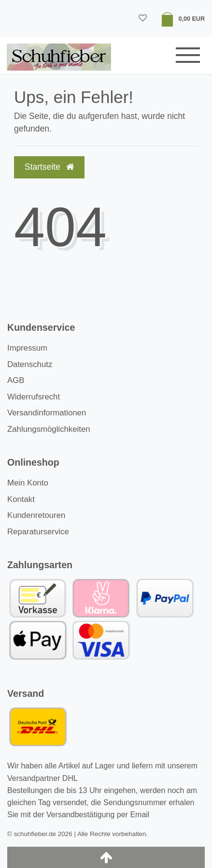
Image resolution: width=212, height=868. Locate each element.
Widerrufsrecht (34, 397)
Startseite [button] (49, 167)
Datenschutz (30, 364)
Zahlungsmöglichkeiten (49, 429)
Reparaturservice (38, 532)
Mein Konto (28, 483)
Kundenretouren (36, 515)
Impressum (27, 348)
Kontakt (21, 499)
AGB (16, 380)
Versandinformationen (47, 413)
